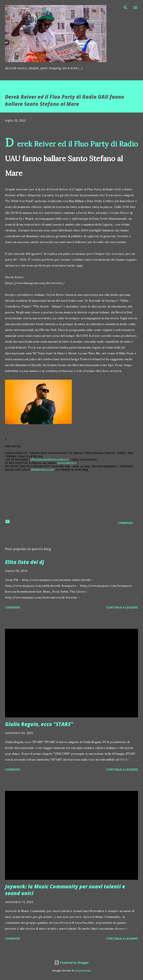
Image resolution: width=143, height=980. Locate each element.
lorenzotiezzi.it (67, 463)
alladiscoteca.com (42, 470)
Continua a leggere (122, 607)
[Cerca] (125, 8)
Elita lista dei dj (25, 562)
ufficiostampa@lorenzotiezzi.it (50, 460)
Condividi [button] (125, 523)
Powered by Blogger (72, 963)
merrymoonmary (83, 971)
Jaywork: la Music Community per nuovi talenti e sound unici (65, 890)
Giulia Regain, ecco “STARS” (39, 724)
